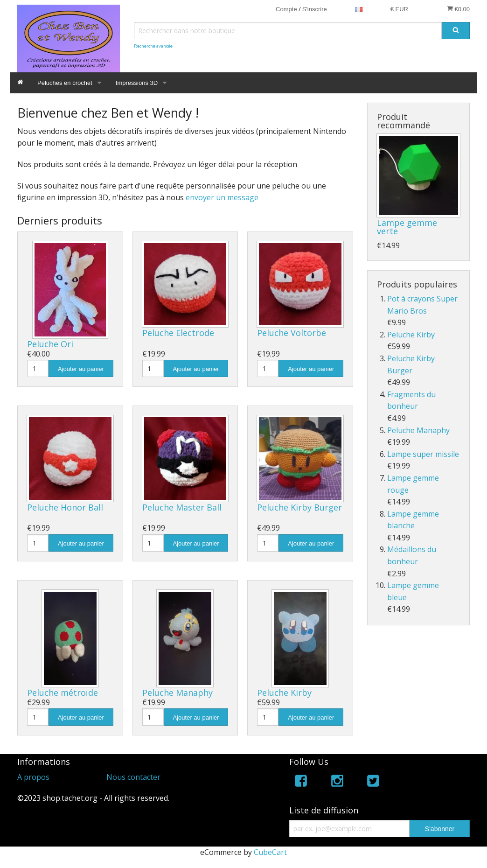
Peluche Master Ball (182, 507)
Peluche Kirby (284, 693)
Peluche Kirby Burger (299, 507)
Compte (286, 9)
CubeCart (270, 852)
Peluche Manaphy (177, 693)
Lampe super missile (423, 454)
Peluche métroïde (63, 693)
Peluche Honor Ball (65, 507)
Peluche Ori (50, 344)
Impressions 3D (137, 83)
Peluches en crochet (65, 83)
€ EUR (399, 9)
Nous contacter (133, 777)
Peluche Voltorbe (292, 333)
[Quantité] (38, 368)
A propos (33, 777)
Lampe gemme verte (407, 227)
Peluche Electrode (178, 333)
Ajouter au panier (81, 369)
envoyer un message (222, 197)
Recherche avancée (153, 46)
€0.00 (458, 9)
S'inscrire (315, 9)
